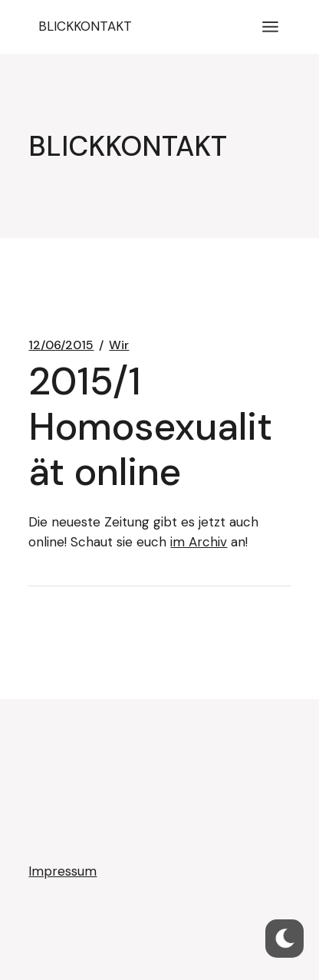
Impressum (62, 871)
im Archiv (199, 542)
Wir (119, 345)
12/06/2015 (61, 345)
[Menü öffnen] (270, 27)
